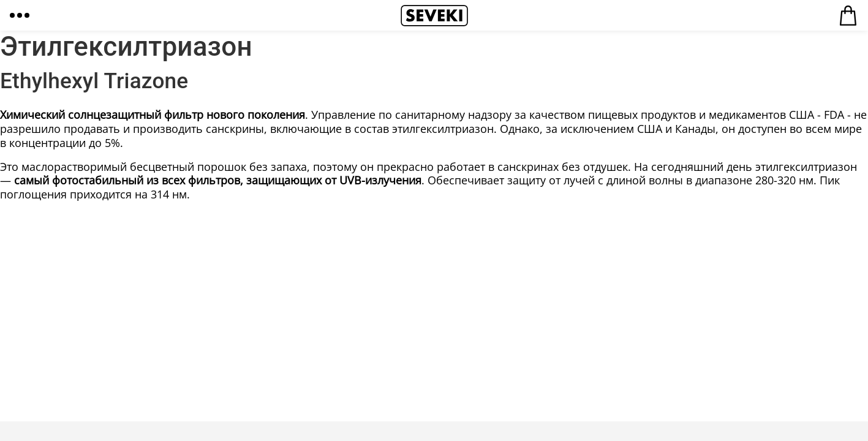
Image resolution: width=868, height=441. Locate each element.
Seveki (434, 15)
